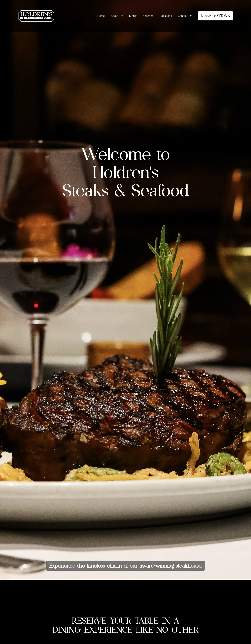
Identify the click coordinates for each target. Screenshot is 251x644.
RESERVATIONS (215, 16)
